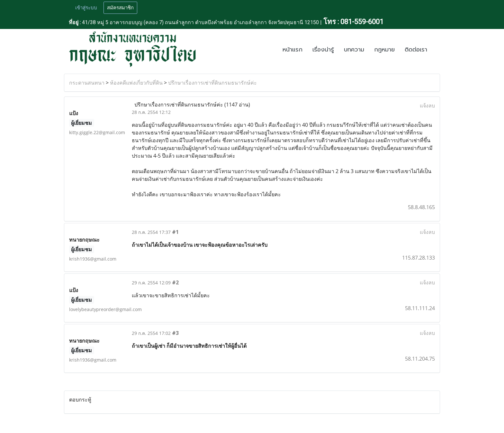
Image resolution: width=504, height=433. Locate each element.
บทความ (354, 50)
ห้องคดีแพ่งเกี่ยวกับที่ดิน (136, 83)
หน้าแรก (292, 50)
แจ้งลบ (427, 106)
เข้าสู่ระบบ (86, 8)
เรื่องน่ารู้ (323, 50)
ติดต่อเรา (416, 50)
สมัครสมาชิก (120, 8)
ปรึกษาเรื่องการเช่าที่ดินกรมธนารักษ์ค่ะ (212, 83)
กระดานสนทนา (87, 83)
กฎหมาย (384, 50)
